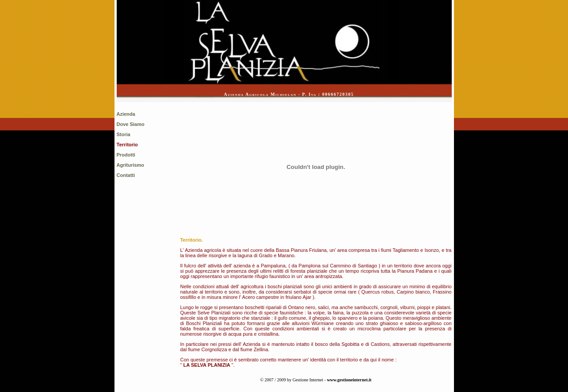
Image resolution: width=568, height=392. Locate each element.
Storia (124, 134)
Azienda (126, 114)
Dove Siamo (131, 124)
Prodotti (126, 155)
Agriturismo (130, 165)
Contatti (126, 175)
